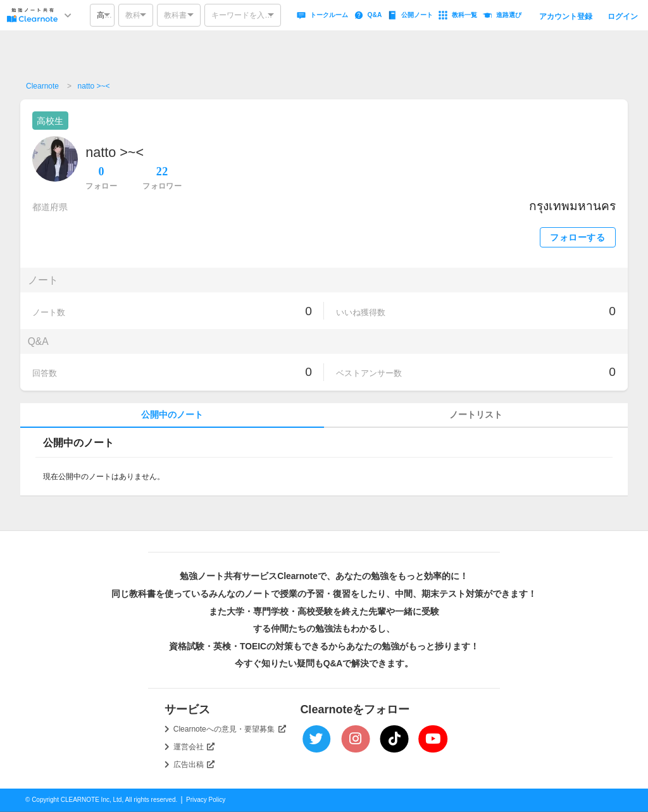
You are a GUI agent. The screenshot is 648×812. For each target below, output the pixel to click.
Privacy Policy (206, 800)
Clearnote (42, 86)
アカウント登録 (566, 16)
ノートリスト (476, 415)
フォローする (577, 238)
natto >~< (94, 86)
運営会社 (194, 747)
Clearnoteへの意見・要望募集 (230, 729)
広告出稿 (194, 765)
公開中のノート (172, 415)
